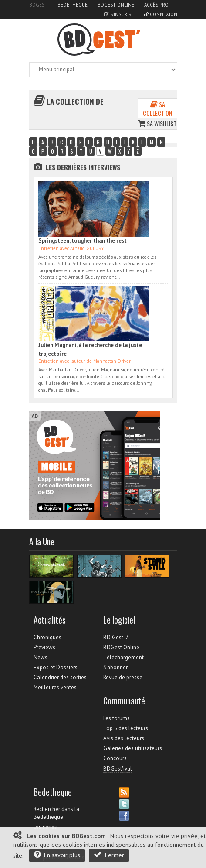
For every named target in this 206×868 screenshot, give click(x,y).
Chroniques (47, 637)
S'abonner (115, 667)
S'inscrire (119, 14)
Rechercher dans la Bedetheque (56, 813)
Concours (115, 758)
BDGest (38, 5)
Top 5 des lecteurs (126, 728)
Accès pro (156, 5)
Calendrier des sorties (60, 677)
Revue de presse (123, 677)
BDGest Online (116, 5)
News (41, 657)
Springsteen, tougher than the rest (83, 241)
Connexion (161, 14)
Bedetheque (73, 5)
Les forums (117, 718)
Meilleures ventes (55, 687)
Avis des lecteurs (124, 738)
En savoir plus (57, 855)
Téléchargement (123, 657)
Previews (44, 647)
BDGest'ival (118, 769)
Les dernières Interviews (83, 167)
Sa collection (157, 108)
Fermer (109, 855)
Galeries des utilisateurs (133, 748)
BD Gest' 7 (116, 637)
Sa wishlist (157, 123)
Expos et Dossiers (56, 667)
